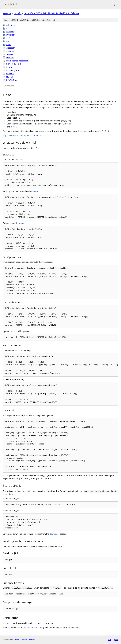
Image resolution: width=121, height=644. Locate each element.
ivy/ (8, 28)
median (18, 160)
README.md (12, 80)
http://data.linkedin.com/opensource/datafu (22, 135)
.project (10, 54)
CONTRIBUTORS (14, 64)
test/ (8, 41)
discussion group (32, 628)
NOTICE (10, 77)
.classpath (11, 48)
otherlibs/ (10, 35)
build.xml (10, 57)
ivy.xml (9, 67)
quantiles (35, 191)
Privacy (24, 640)
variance (23, 223)
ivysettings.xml (13, 70)
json (116, 640)
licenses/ (10, 32)
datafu (18, 13)
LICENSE (10, 74)
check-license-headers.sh (17, 61)
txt (109, 640)
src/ (8, 38)
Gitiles (17, 640)
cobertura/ (11, 25)
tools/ (9, 45)
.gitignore (10, 51)
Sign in (115, 4)
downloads (55, 534)
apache (7, 13)
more (13, 127)
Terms (32, 640)
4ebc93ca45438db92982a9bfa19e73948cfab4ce (51, 13)
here (25, 491)
